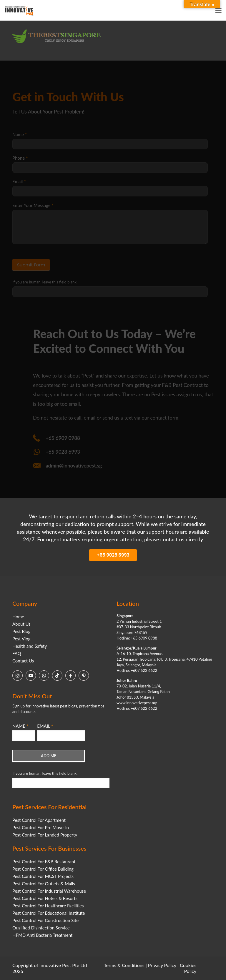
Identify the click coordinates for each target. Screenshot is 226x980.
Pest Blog (21, 631)
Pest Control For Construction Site (45, 920)
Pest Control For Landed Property (45, 835)
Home (18, 617)
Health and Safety (30, 646)
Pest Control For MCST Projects (43, 876)
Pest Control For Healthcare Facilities (48, 906)
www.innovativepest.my (137, 703)
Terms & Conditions (124, 965)
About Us (21, 624)
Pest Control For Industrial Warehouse (49, 891)
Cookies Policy (188, 968)
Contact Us (23, 661)
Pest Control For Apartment (39, 820)
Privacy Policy (162, 965)
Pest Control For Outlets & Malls (44, 884)
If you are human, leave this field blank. (45, 773)
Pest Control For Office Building (43, 869)
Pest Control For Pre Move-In (41, 827)
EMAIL (45, 726)
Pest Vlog (21, 639)
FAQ (17, 653)
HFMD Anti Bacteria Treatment (42, 935)
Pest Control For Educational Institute (49, 913)
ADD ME (49, 756)
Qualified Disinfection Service (41, 928)
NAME (20, 726)
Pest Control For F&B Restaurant (44, 862)
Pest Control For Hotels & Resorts (45, 898)
